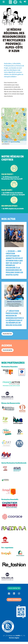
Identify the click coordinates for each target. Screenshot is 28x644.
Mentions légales (14, 638)
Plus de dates (8, 350)
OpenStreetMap (15, 142)
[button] (25, 2)
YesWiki (18, 636)
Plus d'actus (7, 334)
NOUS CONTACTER (14, 588)
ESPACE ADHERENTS (14, 600)
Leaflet (5, 142)
